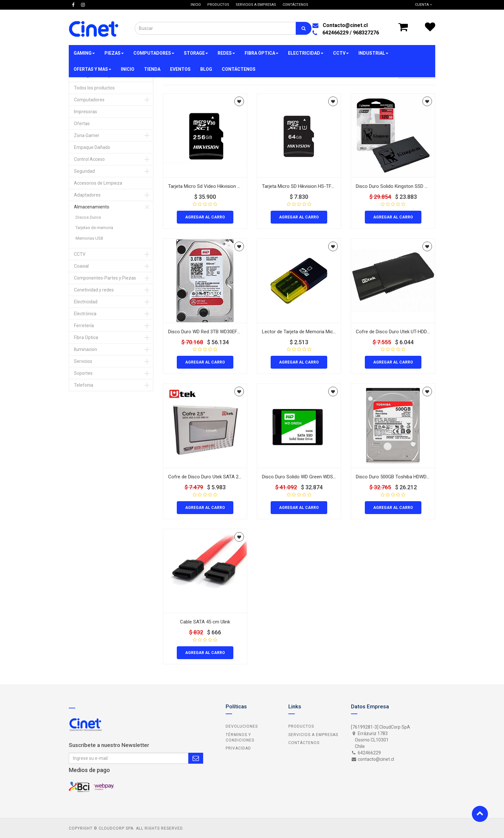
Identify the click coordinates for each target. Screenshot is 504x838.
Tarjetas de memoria (94, 228)
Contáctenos (304, 743)
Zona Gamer (87, 135)
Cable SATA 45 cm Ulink (205, 622)
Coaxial (81, 266)
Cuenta (423, 5)
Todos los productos (94, 88)
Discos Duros (88, 217)
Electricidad (86, 302)
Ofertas (82, 124)
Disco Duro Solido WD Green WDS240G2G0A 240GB (316, 477)
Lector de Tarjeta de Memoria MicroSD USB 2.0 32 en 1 (320, 332)
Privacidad (238, 748)
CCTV (80, 254)
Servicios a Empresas (313, 735)
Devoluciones (242, 726)
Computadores (89, 100)
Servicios (83, 361)
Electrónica (85, 314)
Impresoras (85, 112)
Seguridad (84, 171)
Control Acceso (89, 159)
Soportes (83, 373)
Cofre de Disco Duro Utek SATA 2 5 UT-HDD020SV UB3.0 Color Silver (240, 477)
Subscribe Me (196, 758)
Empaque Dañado (92, 147)
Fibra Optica (86, 337)
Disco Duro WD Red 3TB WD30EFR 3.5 (208, 332)
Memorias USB (89, 238)
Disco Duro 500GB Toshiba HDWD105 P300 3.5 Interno (413, 477)
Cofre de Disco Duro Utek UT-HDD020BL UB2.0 (405, 332)
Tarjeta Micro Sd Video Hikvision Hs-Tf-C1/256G (219, 186)
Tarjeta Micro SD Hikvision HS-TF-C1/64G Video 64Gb (319, 186)
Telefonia (84, 385)
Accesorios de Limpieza (98, 183)
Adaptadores (87, 195)
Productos (301, 726)
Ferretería (84, 326)
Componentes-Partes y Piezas (105, 278)
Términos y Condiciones (240, 737)
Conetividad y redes (94, 290)
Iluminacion (85, 349)
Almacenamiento (92, 207)
